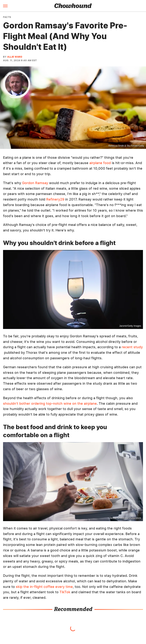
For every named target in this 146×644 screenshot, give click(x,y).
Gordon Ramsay (35, 183)
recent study (132, 347)
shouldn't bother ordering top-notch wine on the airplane (50, 403)
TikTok (65, 592)
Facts (7, 17)
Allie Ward (15, 57)
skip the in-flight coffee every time (44, 587)
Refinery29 (55, 199)
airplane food (100, 163)
